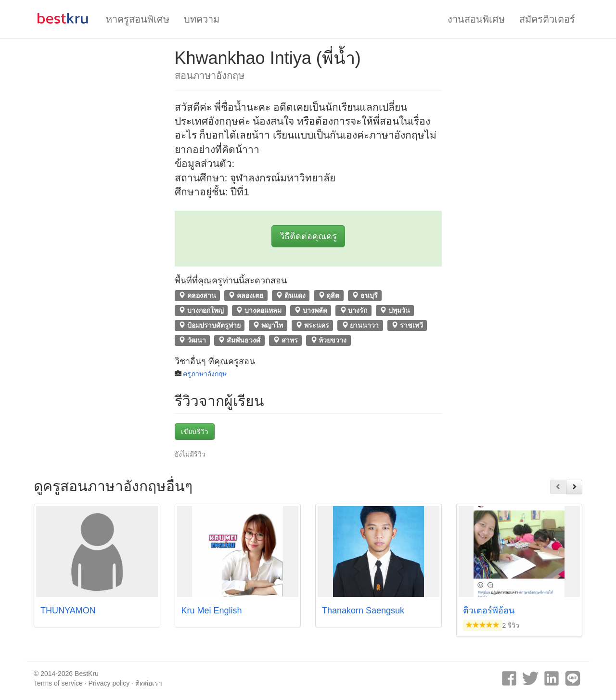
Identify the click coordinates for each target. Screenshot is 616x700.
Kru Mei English (212, 611)
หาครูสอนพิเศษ (138, 19)
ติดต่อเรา (149, 683)
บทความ (202, 19)
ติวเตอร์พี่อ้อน (489, 611)
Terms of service (58, 683)
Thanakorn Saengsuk (363, 611)
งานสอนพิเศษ (476, 19)
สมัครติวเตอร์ (547, 19)
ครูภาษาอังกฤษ (205, 374)
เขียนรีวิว (195, 432)
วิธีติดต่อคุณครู (308, 236)
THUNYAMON (68, 611)
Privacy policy (109, 683)
